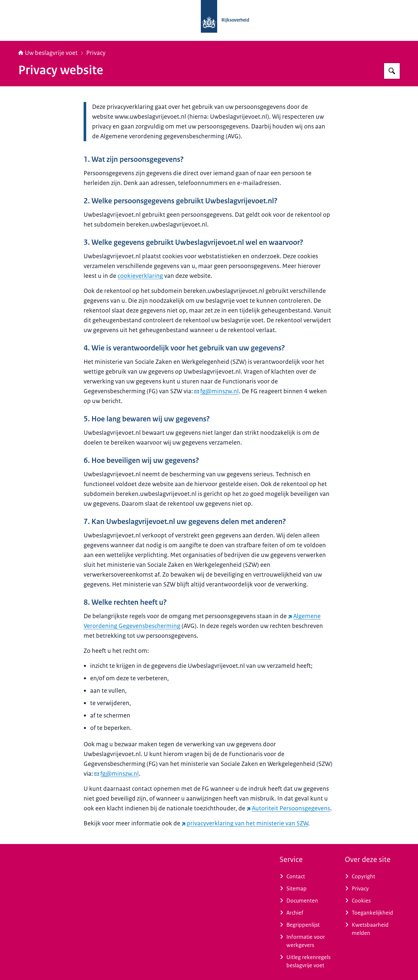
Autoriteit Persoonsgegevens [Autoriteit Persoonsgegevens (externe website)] (288, 808)
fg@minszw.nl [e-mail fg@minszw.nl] (217, 391)
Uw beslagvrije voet (48, 53)
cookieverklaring (140, 276)
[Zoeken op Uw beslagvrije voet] (392, 71)
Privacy (96, 53)
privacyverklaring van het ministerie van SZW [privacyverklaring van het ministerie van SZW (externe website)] (245, 823)
